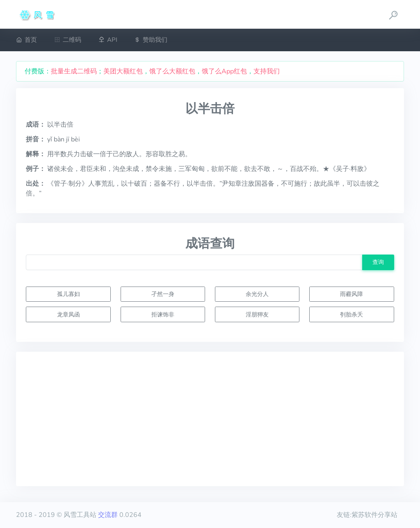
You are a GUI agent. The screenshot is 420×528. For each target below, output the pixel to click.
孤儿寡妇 (68, 294)
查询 (378, 262)
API (108, 40)
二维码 (68, 40)
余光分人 (257, 294)
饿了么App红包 (224, 71)
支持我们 (267, 71)
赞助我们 (151, 40)
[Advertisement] (210, 419)
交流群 (108, 515)
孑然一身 (163, 294)
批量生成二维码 (74, 71)
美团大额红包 (123, 71)
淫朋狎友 (257, 314)
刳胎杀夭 (352, 314)
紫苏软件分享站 (374, 515)
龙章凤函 (68, 314)
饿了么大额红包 (172, 71)
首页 (26, 40)
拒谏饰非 (163, 314)
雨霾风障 (352, 294)
